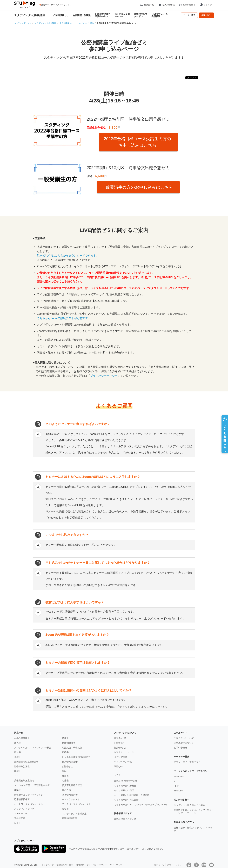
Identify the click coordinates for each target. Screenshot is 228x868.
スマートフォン (174, 865)
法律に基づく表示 (65, 865)
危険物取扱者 (69, 743)
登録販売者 (20, 818)
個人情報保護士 (70, 762)
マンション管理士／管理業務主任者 (32, 785)
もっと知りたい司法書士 (126, 800)
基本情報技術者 (70, 795)
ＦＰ (16, 776)
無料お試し (206, 15)
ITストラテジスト (71, 799)
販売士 (18, 743)
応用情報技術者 (22, 799)
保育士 (18, 823)
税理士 (18, 771)
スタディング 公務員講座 (30, 15)
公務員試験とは (61, 15)
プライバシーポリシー (104, 376)
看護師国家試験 (70, 818)
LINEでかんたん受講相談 (160, 15)
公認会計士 (68, 767)
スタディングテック (24, 809)
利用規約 (80, 865)
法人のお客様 (167, 5)
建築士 (18, 790)
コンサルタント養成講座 (74, 814)
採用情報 (118, 748)
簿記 (64, 771)
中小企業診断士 (22, 738)
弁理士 (18, 757)
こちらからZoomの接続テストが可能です (62, 318)
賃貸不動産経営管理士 (73, 785)
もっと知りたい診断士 (125, 786)
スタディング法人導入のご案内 (189, 805)
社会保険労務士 (22, 767)
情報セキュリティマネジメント (30, 795)
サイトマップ (116, 865)
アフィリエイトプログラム (187, 762)
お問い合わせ (187, 5)
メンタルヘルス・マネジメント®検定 (33, 748)
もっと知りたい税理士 (125, 790)
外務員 (65, 776)
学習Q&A (119, 767)
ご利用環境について (184, 743)
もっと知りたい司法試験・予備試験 (132, 795)
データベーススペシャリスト (76, 804)
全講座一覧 (147, 5)
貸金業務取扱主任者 (24, 781)
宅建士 (65, 781)
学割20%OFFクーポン (141, 15)
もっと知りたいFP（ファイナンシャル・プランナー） (141, 805)
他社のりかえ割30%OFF (122, 15)
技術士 (65, 738)
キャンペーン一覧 (123, 762)
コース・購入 (189, 15)
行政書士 (66, 752)
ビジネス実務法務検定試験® (76, 757)
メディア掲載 (121, 757)
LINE (176, 786)
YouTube (178, 791)
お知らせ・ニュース (124, 752)
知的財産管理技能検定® (26, 762)
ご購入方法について (184, 738)
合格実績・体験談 (82, 15)
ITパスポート (69, 790)
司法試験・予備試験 (72, 748)
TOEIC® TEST (22, 814)
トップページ (48, 865)
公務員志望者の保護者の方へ (102, 15)
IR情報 (117, 743)
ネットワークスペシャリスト (29, 804)
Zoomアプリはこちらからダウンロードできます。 (68, 256)
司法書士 (19, 752)
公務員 (65, 809)
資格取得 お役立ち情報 (125, 781)
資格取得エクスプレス (125, 819)
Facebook (179, 777)
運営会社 (118, 738)
